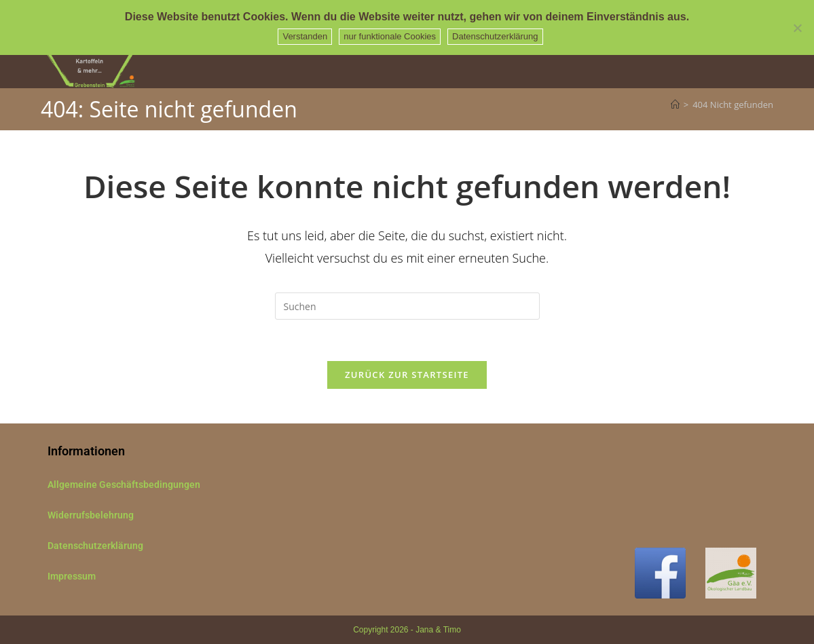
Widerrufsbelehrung (91, 515)
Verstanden (305, 36)
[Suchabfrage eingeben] (407, 306)
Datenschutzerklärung (95, 546)
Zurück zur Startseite (407, 375)
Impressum (72, 576)
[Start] (675, 105)
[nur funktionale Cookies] (797, 28)
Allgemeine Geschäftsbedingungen (124, 485)
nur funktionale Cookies (390, 36)
